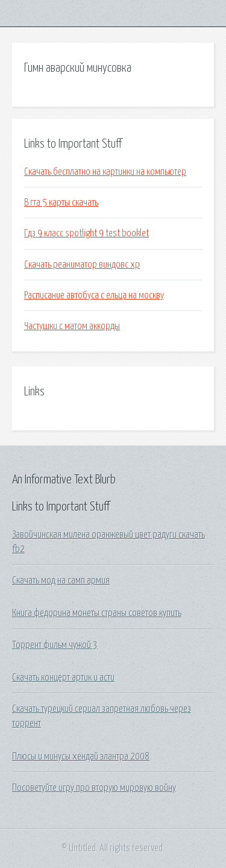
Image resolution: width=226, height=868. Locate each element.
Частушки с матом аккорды (72, 326)
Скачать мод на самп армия (61, 580)
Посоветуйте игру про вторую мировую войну (94, 788)
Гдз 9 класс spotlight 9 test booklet (86, 233)
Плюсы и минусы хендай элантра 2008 (81, 756)
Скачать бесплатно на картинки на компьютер (105, 172)
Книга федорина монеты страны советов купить (97, 613)
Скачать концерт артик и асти (63, 678)
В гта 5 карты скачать (61, 203)
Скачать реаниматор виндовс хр (82, 265)
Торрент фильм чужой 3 (55, 645)
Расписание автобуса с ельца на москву (94, 295)
